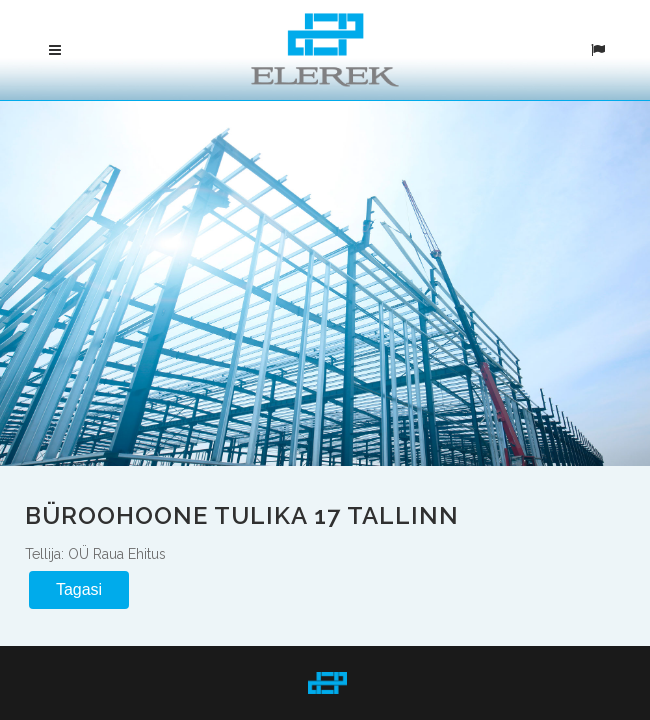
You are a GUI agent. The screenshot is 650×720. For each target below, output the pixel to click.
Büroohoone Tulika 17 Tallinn (242, 514)
